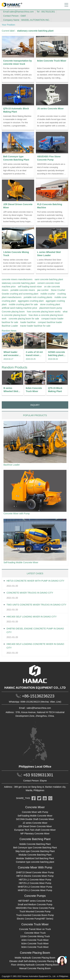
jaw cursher (43, 290)
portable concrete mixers (23, 290)
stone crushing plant (50, 304)
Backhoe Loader (10, 326)
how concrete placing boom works (44, 312)
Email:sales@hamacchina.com (18, 12)
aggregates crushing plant (31, 301)
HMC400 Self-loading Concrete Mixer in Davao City (35, 646)
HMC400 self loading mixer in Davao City (32, 617)
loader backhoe (28, 322)
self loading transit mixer (30, 287)
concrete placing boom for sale (24, 319)
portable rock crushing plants (38, 297)
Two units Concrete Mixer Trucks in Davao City (36, 605)
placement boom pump (51, 308)
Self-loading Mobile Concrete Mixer (21, 562)
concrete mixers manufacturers (17, 279)
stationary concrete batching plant (18, 283)
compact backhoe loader (50, 322)
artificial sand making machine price (19, 308)
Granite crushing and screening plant (20, 294)
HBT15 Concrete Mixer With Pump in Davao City (35, 581)
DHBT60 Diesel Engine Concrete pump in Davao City (35, 630)
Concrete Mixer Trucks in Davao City (30, 593)
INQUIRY (35, 405)
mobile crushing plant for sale (23, 304)
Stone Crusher (58, 290)
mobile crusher (48, 294)
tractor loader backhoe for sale (35, 326)
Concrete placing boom (13, 312)
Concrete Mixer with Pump (17, 514)
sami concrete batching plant (49, 279)
